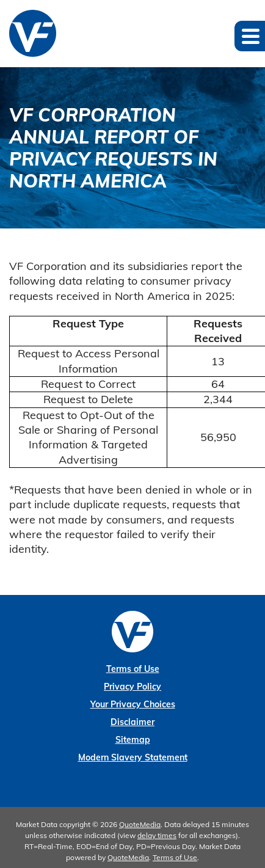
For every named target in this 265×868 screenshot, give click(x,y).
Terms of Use (133, 669)
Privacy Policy (132, 687)
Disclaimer (132, 722)
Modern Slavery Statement (133, 757)
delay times (157, 835)
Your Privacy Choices (133, 704)
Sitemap (133, 740)
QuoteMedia (140, 824)
